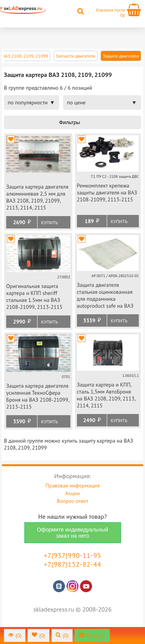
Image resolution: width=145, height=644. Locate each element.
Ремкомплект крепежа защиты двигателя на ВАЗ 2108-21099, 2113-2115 (107, 193)
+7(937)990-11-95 (72, 555)
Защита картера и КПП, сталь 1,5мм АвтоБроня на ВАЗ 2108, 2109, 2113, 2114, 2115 (106, 395)
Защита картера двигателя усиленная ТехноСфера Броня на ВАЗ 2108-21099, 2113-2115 (38, 396)
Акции (73, 493)
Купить (49, 222)
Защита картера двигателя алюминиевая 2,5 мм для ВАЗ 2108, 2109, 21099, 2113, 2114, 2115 (37, 197)
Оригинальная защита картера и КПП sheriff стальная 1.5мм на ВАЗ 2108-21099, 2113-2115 (34, 296)
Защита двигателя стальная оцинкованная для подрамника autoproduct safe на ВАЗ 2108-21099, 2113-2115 (105, 296)
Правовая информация (72, 486)
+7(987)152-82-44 (72, 564)
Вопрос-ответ (72, 501)
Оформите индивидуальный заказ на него (72, 533)
